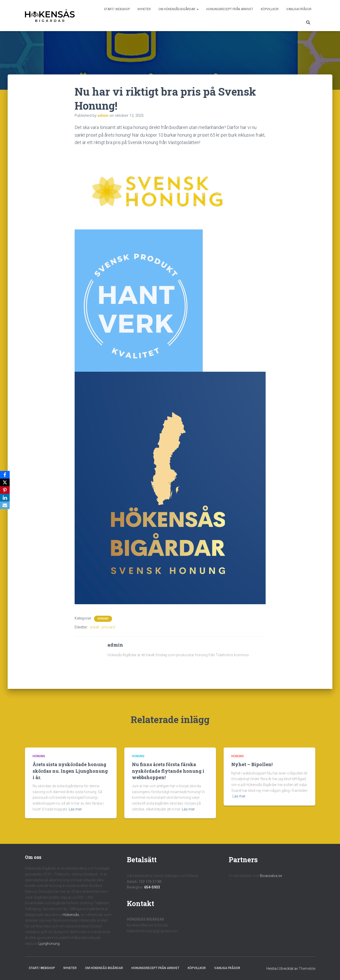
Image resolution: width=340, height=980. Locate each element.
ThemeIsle (307, 969)
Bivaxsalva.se (271, 876)
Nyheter (144, 9)
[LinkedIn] (5, 498)
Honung (103, 619)
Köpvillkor (270, 9)
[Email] (5, 505)
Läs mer (75, 809)
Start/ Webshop (117, 9)
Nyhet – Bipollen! (252, 764)
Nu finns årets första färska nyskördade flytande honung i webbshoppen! (168, 771)
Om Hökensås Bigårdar (179, 9)
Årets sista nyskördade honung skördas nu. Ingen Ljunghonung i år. (70, 771)
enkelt (94, 627)
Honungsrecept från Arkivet (230, 9)
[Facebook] (5, 475)
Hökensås (71, 915)
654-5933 (152, 887)
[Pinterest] (5, 490)
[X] (5, 482)
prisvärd (108, 627)
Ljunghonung (49, 944)
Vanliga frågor (299, 9)
